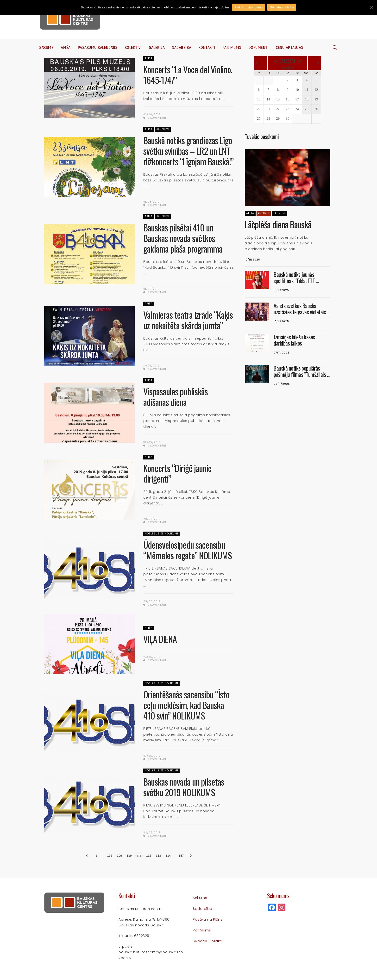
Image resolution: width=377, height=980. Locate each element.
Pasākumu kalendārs (98, 48)
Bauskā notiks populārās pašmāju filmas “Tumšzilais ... (302, 371)
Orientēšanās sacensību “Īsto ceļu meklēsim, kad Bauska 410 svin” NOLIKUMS (186, 705)
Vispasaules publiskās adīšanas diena (176, 397)
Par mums (232, 48)
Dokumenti (259, 48)
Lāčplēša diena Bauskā (278, 224)
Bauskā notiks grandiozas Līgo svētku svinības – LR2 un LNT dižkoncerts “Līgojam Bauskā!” (188, 151)
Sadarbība (182, 48)
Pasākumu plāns (208, 919)
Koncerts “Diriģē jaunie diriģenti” (177, 473)
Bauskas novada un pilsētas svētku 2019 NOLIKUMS (184, 787)
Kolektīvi (133, 48)
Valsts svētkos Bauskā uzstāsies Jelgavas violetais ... (302, 309)
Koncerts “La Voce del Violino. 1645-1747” (188, 75)
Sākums (46, 48)
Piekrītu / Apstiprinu (248, 7)
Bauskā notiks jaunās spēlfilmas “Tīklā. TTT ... (296, 278)
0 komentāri (155, 118)
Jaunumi (163, 129)
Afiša (66, 48)
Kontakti (207, 48)
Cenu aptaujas (290, 48)
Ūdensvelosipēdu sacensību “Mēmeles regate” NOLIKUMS (188, 550)
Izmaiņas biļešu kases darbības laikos (294, 340)
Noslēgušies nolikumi (161, 534)
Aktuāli (264, 213)
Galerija (157, 48)
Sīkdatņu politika (208, 941)
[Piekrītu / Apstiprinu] (371, 7)
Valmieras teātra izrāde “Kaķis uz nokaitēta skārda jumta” (188, 320)
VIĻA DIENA (160, 639)
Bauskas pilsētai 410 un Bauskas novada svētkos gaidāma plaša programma (183, 238)
